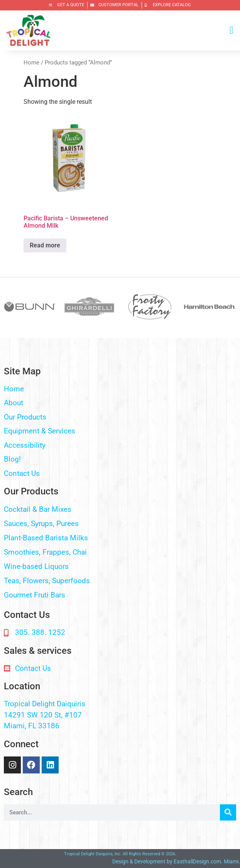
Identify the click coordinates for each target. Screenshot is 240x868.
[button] (232, 30)
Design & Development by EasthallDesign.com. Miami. (176, 861)
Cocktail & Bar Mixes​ (38, 509)
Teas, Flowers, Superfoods (47, 581)
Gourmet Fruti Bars (35, 595)
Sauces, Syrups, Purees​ (41, 524)
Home (31, 63)
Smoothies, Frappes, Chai (45, 552)
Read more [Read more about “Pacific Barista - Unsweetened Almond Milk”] (45, 245)
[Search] (228, 812)
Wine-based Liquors (36, 566)
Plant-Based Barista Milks (46, 538)
